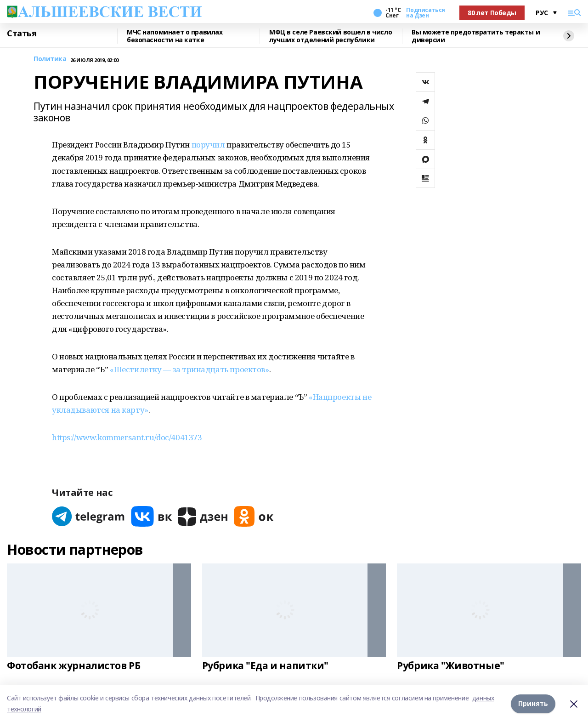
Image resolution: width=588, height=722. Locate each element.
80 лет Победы (492, 13)
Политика (50, 59)
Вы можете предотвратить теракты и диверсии (476, 36)
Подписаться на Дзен (425, 13)
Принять (533, 703)
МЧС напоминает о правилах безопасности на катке (175, 36)
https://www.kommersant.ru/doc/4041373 (127, 437)
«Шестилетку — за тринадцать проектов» (189, 369)
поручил (208, 145)
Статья (22, 34)
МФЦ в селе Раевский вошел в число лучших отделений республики (331, 36)
